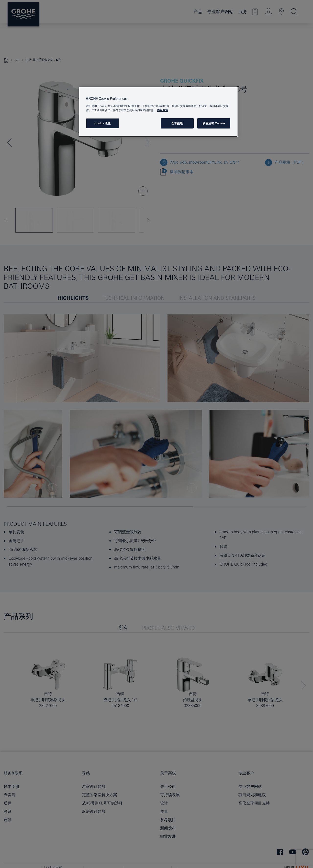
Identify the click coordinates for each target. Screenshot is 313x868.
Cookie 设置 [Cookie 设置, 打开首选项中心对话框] (103, 123)
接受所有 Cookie (214, 123)
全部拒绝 (177, 123)
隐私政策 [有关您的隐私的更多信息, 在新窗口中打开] (163, 110)
